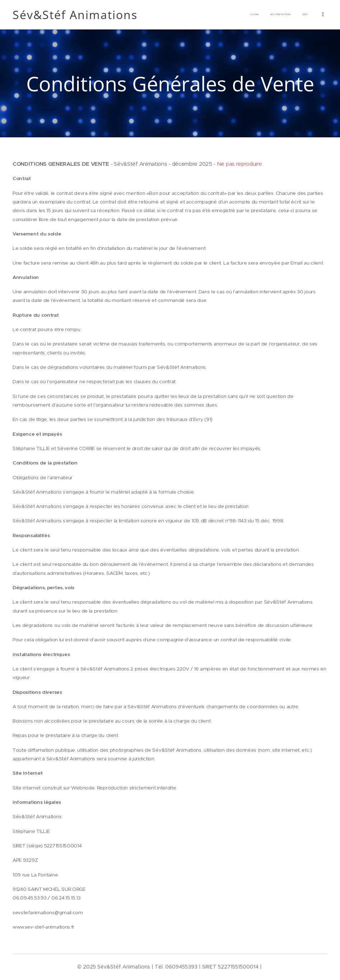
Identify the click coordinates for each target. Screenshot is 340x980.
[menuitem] (260, 15)
